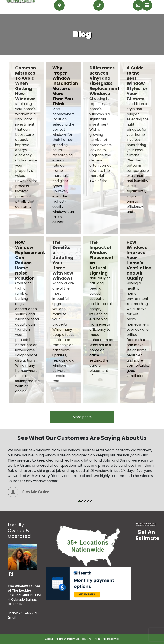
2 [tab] (82, 501)
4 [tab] (88, 501)
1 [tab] (79, 501)
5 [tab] (91, 501)
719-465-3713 (29, 613)
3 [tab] (85, 501)
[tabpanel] (82, 472)
